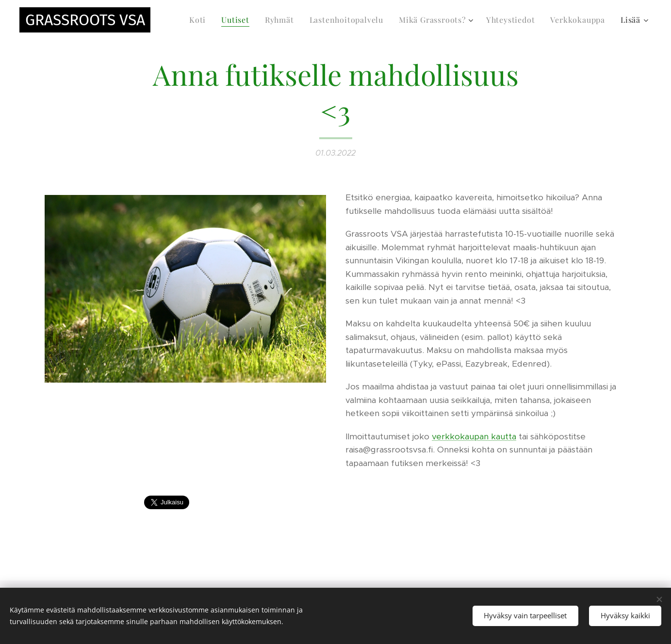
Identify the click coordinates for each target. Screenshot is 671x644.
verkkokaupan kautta (474, 436)
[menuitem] (200, 20)
